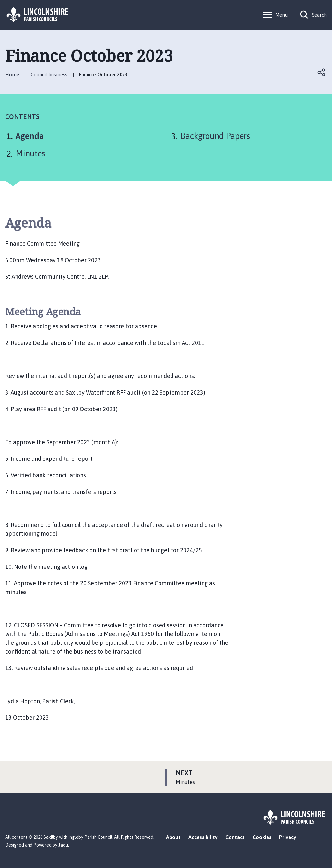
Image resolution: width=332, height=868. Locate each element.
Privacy (288, 837)
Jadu (63, 845)
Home (12, 74)
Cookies (262, 837)
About (173, 837)
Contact (235, 837)
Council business (49, 74)
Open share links (322, 72)
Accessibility (203, 837)
